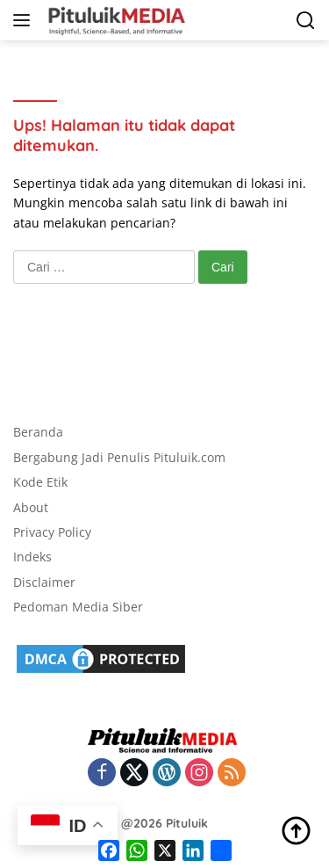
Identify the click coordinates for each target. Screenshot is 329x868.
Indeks (32, 557)
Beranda (38, 432)
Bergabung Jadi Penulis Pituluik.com (119, 457)
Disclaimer (44, 582)
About (31, 507)
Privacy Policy (52, 532)
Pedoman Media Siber (78, 607)
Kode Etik (40, 482)
